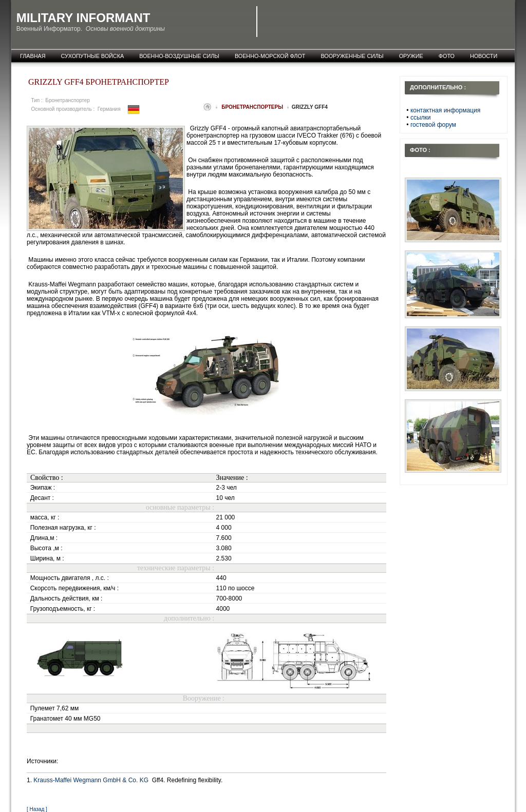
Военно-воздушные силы (179, 56)
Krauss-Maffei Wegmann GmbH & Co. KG (92, 780)
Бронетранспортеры (253, 107)
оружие (411, 56)
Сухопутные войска (93, 56)
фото (447, 56)
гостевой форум (433, 125)
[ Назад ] (37, 809)
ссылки (421, 118)
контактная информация (445, 110)
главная (33, 56)
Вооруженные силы (352, 56)
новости (484, 56)
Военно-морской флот (270, 56)
